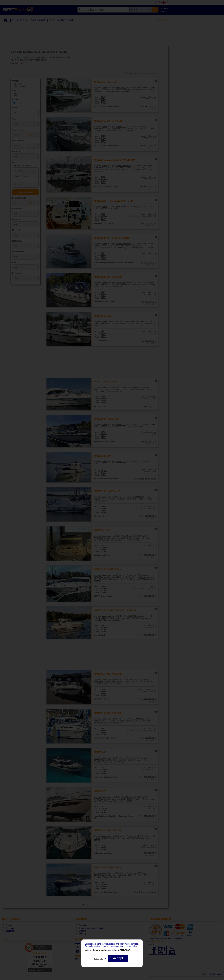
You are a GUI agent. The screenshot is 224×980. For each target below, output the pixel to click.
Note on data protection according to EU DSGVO (108, 950)
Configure (99, 959)
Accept (118, 958)
